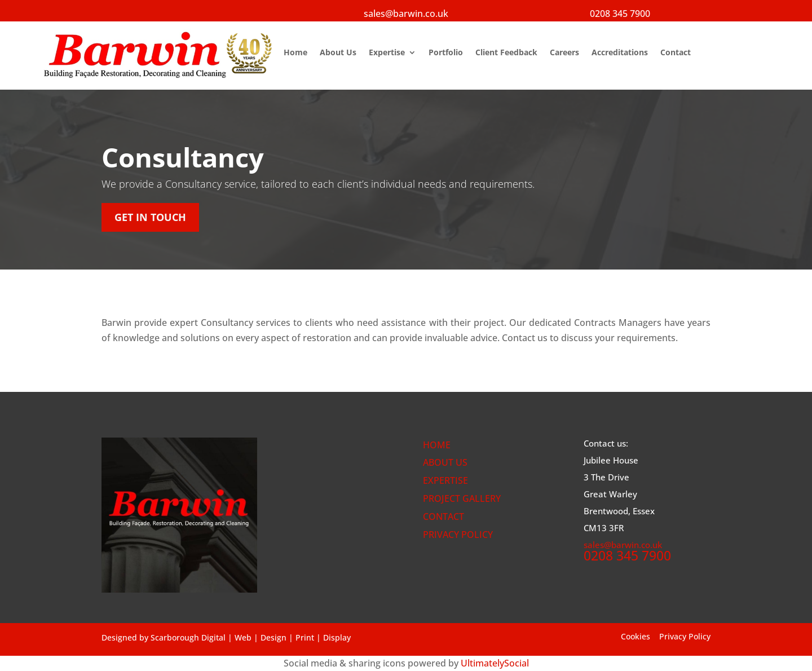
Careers (564, 53)
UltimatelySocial (495, 663)
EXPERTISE (445, 480)
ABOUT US (445, 462)
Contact (676, 53)
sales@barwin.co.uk (406, 14)
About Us (338, 53)
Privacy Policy (685, 636)
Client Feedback (506, 53)
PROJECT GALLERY (462, 498)
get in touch (150, 217)
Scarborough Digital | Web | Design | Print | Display (251, 637)
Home (295, 53)
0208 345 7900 (620, 14)
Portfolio (446, 53)
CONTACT (443, 517)
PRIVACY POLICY (458, 535)
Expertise (387, 53)
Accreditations (620, 53)
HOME (437, 445)
